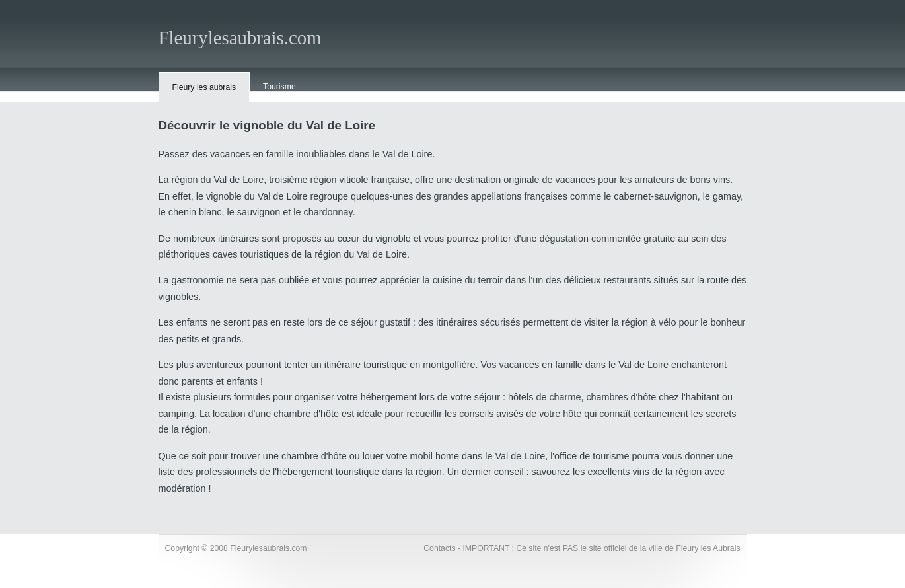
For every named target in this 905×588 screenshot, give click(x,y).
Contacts (439, 548)
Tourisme (279, 87)
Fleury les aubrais (204, 87)
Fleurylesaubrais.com (240, 38)
